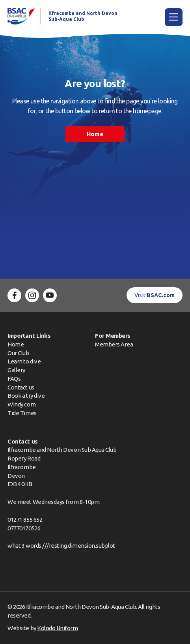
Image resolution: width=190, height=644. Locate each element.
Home (95, 134)
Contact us (21, 387)
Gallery (16, 370)
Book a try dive (26, 396)
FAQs (14, 379)
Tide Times (22, 413)
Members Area (114, 344)
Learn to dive (24, 361)
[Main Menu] (174, 17)
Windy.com (21, 404)
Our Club (18, 353)
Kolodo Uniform (57, 628)
